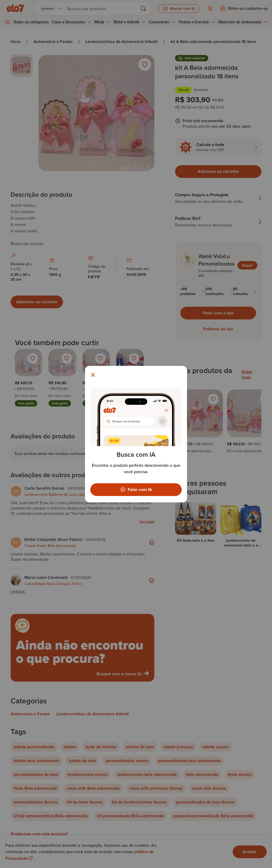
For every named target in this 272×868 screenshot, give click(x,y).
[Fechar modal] (93, 375)
